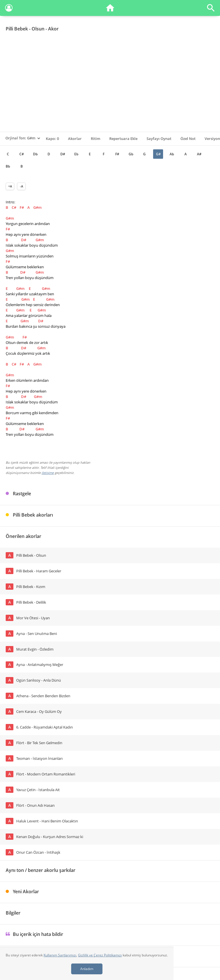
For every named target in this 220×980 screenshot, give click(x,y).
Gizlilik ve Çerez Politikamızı (100, 955)
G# (158, 154)
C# (22, 154)
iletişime (48, 473)
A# (199, 154)
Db (35, 154)
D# (63, 154)
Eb (76, 154)
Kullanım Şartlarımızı (60, 955)
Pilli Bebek (17, 29)
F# (117, 154)
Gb (131, 154)
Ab (172, 154)
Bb (8, 166)
